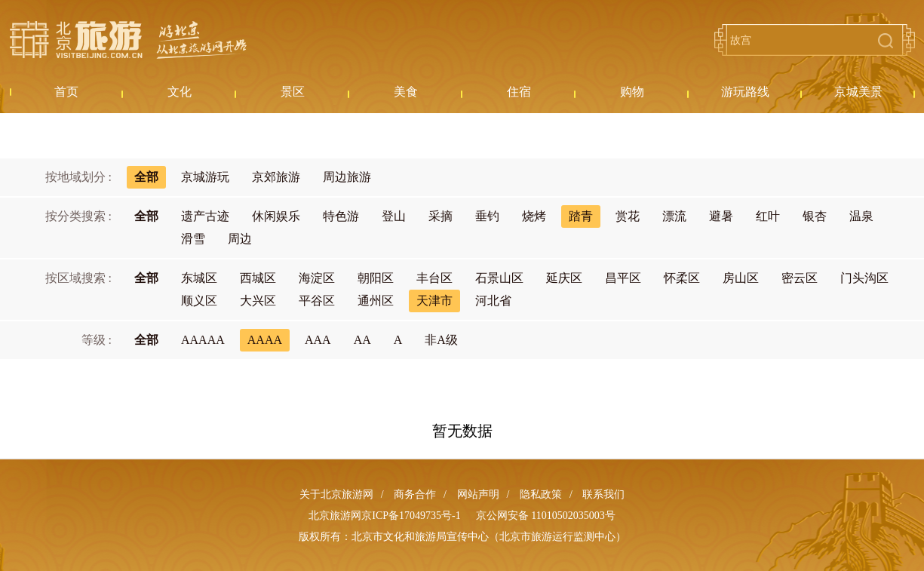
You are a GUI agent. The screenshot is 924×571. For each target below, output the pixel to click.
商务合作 (415, 494)
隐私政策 (541, 494)
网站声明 (478, 494)
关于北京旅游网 (336, 494)
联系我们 (603, 494)
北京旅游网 (128, 40)
